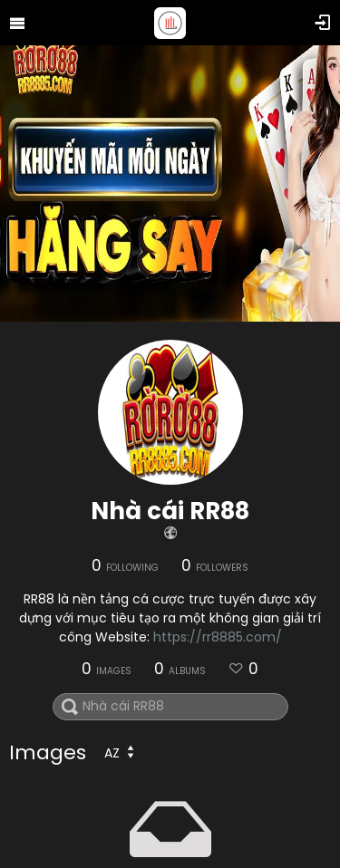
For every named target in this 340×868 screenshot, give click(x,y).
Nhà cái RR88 (170, 511)
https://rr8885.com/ (218, 637)
